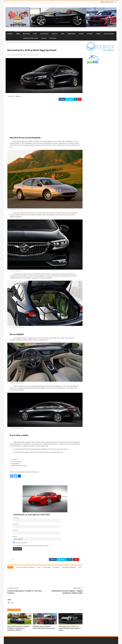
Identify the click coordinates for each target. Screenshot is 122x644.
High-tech (55, 34)
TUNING (98, 34)
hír (35, 55)
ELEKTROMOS (44, 34)
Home (9, 42)
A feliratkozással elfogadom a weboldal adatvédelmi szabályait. (31, 546)
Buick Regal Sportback (69, 567)
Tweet (70, 99)
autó (39, 567)
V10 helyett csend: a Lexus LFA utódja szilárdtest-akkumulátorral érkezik (70, 628)
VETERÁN (90, 34)
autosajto (56, 567)
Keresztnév (16, 524)
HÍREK (18, 34)
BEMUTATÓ (26, 34)
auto (13, 42)
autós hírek (47, 567)
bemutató (31, 55)
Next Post (78, 588)
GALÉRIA (44, 38)
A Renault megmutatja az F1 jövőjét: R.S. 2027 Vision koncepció (25, 592)
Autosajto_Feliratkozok (20, 543)
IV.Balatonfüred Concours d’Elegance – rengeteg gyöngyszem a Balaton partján (67, 592)
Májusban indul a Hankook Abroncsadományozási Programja (44, 627)
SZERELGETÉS (71, 34)
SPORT (35, 34)
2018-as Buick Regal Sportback (26, 567)
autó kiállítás (17, 55)
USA (38, 55)
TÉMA (63, 34)
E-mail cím (16, 530)
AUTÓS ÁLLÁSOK (109, 34)
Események (53, 38)
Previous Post (13, 588)
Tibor (10, 96)
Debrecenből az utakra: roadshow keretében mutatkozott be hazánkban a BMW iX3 (18, 628)
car (80, 567)
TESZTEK (81, 34)
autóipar (24, 55)
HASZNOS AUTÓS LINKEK (31, 38)
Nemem (15, 536)
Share (62, 99)
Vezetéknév (16, 518)
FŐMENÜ (10, 34)
